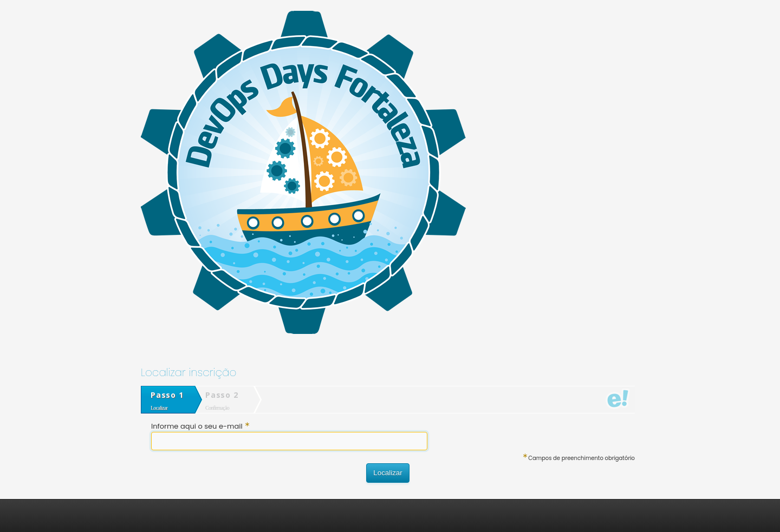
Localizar (388, 473)
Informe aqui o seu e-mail (200, 426)
